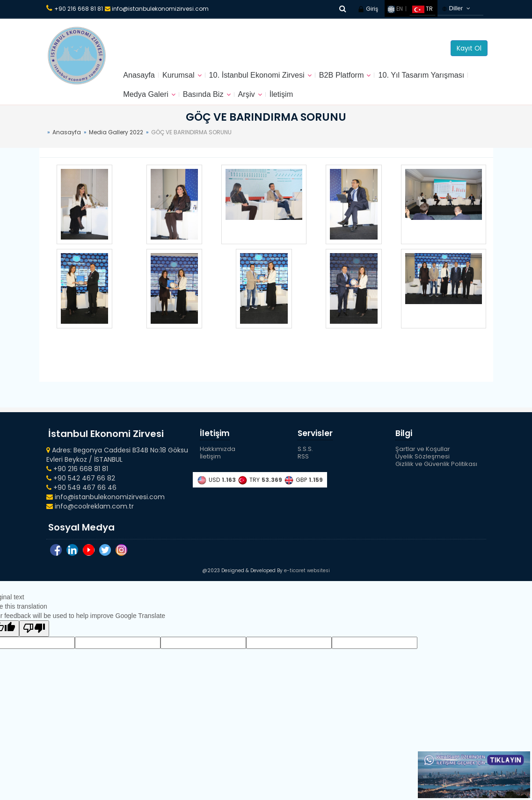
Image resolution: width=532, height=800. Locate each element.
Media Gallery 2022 (116, 140)
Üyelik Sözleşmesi (423, 465)
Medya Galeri (251, 101)
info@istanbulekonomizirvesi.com (157, 9)
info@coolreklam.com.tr (90, 514)
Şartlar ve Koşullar (423, 457)
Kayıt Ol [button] (469, 48)
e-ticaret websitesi (307, 583)
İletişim (396, 101)
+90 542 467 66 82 (81, 486)
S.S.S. (305, 457)
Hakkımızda (218, 457)
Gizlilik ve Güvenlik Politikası (436, 472)
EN (395, 9)
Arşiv (359, 101)
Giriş (368, 9)
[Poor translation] (34, 641)
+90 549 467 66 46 (81, 495)
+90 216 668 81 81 (79, 9)
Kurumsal (183, 77)
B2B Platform (361, 77)
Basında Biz (313, 101)
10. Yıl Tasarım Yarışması (171, 101)
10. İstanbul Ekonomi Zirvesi (269, 77)
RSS (303, 465)
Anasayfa (141, 77)
